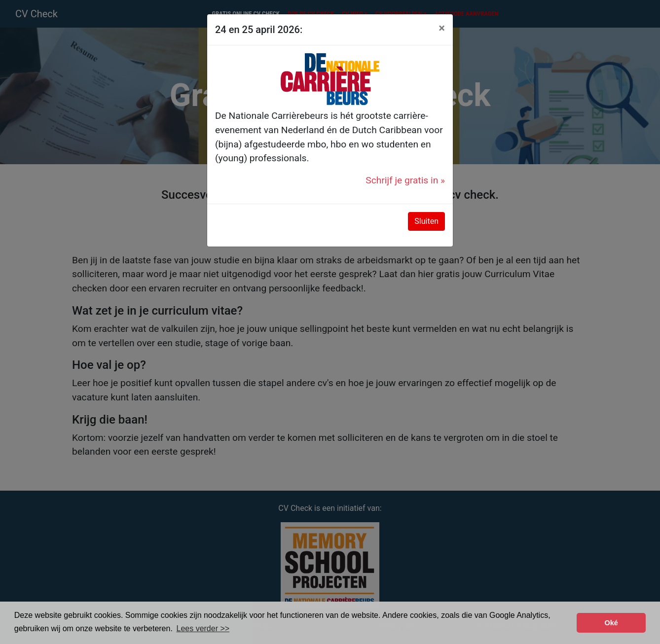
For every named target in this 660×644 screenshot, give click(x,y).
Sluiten (426, 221)
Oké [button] (611, 623)
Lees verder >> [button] (203, 628)
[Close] (442, 28)
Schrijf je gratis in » (405, 180)
